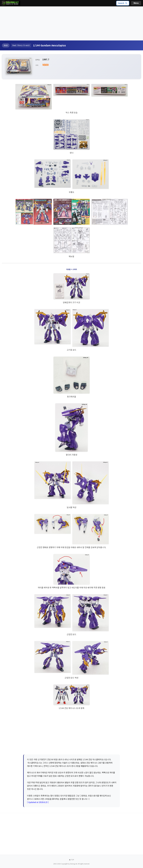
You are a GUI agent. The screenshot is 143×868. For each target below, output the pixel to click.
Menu (136, 3)
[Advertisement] (71, 23)
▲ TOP (72, 860)
